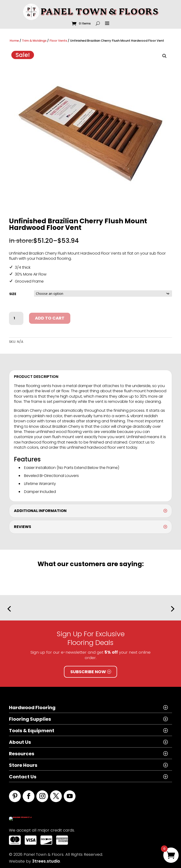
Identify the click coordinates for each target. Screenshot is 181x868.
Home (14, 41)
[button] (164, 56)
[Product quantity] (16, 318)
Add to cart (50, 318)
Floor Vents (58, 41)
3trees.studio (46, 859)
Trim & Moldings (34, 41)
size (13, 294)
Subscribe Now (88, 672)
